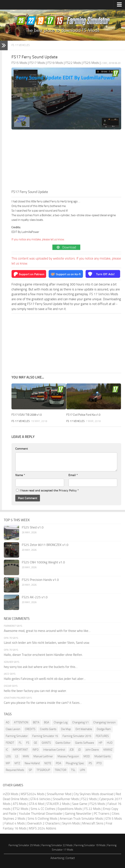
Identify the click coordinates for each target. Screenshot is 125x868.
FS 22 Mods (93, 809)
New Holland (32, 763)
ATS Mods (20, 804)
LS (17, 756)
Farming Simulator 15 (45, 736)
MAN (26, 756)
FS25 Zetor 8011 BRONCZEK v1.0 (45, 545)
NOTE (48, 763)
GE (35, 743)
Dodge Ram (104, 729)
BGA (47, 722)
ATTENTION (21, 722)
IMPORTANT (20, 750)
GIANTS (46, 743)
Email (73, 475)
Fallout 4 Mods (15, 823)
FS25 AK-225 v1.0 (35, 597)
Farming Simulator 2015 (77, 736)
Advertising (57, 858)
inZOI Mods (11, 794)
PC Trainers (102, 814)
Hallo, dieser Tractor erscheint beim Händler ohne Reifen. (43, 655)
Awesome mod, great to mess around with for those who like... (47, 631)
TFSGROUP (43, 770)
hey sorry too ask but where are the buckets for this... (41, 667)
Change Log (61, 722)
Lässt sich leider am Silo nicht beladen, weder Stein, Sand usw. (47, 643)
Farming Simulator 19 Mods (90, 845)
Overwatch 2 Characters (43, 823)
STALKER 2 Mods (58, 804)
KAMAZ (108, 750)
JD (80, 750)
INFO (36, 750)
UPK (82, 770)
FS (28, 743)
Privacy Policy (68, 490)
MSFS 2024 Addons (43, 828)
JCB (72, 750)
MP (8, 763)
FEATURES (102, 736)
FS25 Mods (97, 804)
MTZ (17, 763)
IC (7, 750)
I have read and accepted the (47, 490)
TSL (73, 770)
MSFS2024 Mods (33, 794)
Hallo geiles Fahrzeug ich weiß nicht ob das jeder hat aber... (45, 679)
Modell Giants (103, 756)
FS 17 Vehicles (21, 45)
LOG (8, 756)
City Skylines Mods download (93, 794)
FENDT (10, 743)
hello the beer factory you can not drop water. (35, 691)
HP (100, 743)
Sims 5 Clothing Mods (42, 819)
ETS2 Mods (21, 809)
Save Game (80, 804)
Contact (70, 858)
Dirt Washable (84, 729)
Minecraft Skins (93, 823)
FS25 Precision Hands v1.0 (40, 580)
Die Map (66, 729)
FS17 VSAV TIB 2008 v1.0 (27, 415)
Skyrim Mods (71, 823)
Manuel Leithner (43, 756)
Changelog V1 (80, 722)
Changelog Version (104, 722)
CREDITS (30, 729)
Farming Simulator (17, 736)
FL (20, 743)
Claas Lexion (13, 729)
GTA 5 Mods (114, 819)
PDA (58, 763)
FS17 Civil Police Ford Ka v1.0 (83, 415)
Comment (22, 449)
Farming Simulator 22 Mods (57, 845)
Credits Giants (48, 729)
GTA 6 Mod (36, 804)
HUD (110, 743)
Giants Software (85, 743)
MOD (87, 756)
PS (90, 763)
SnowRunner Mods (66, 799)
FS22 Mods (89, 799)
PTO (99, 763)
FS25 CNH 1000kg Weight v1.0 (43, 562)
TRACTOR (60, 770)
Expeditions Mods (70, 809)
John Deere (92, 750)
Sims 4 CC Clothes (43, 809)
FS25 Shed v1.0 (33, 527)
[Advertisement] (66, 161)
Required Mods (15, 770)
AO (8, 722)
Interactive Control (54, 750)
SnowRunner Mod (59, 794)
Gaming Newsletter (78, 814)
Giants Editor (63, 743)
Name (20, 475)
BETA (36, 722)
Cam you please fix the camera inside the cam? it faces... (43, 703)
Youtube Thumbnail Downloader (41, 814)
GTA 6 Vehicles (40, 799)
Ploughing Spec (75, 763)
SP (30, 770)
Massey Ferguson (68, 756)
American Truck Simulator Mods (81, 819)
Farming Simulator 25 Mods (24, 845)
